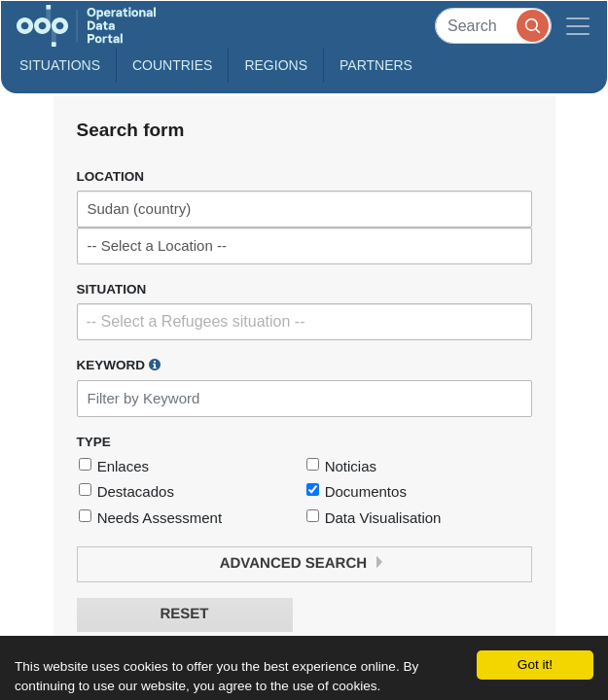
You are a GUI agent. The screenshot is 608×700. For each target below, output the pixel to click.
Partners (376, 65)
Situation (112, 289)
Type (94, 442)
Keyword (119, 365)
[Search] (493, 26)
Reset (184, 614)
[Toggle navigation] (578, 26)
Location (111, 176)
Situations (60, 65)
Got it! (535, 665)
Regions (276, 65)
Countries (172, 65)
